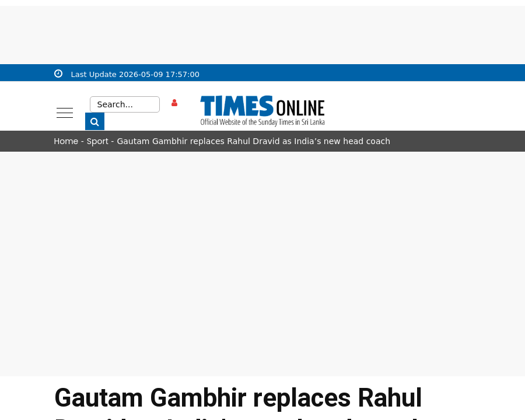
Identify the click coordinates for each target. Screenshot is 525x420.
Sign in (178, 113)
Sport (98, 141)
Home (66, 141)
